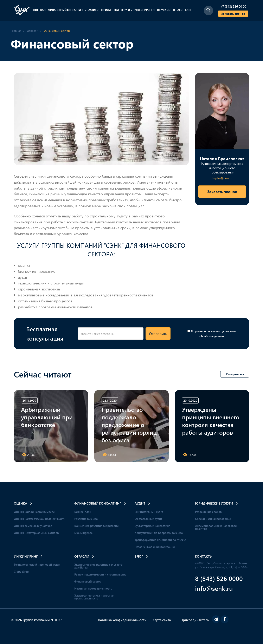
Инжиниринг (145, 10)
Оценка (40, 10)
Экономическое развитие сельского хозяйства (98, 566)
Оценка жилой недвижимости (34, 512)
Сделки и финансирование (213, 519)
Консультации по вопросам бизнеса (159, 533)
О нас (178, 10)
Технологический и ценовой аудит (37, 564)
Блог (188, 10)
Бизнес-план (83, 512)
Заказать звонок (233, 14)
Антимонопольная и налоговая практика (216, 527)
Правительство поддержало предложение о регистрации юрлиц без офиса (129, 425)
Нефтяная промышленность (93, 588)
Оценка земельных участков (33, 526)
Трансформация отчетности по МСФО (160, 540)
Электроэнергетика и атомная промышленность (94, 597)
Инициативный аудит (149, 512)
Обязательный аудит (148, 519)
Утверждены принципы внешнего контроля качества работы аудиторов (211, 421)
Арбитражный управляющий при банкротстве (47, 417)
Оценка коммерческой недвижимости (40, 519)
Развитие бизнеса (86, 519)
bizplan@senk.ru (222, 178)
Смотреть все (235, 374)
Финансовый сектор (88, 581)
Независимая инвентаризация (155, 547)
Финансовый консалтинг (67, 10)
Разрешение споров (208, 512)
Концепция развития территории (96, 526)
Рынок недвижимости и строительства (100, 574)
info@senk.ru (214, 588)
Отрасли (164, 10)
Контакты (204, 556)
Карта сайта (162, 620)
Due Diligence (83, 533)
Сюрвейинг (21, 571)
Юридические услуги (117, 10)
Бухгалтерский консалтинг (152, 526)
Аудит (94, 10)
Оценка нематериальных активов (36, 533)
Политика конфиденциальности (121, 620)
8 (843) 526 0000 (219, 578)
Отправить (158, 333)
